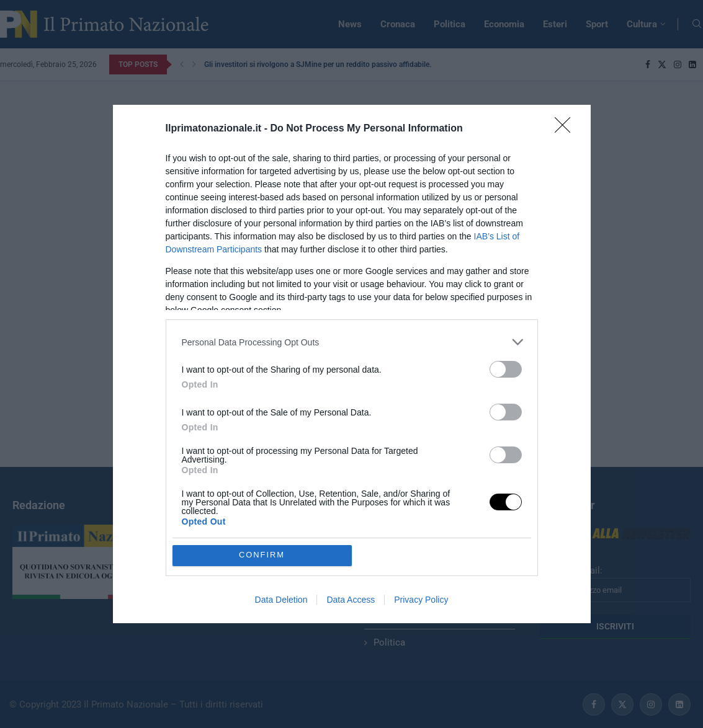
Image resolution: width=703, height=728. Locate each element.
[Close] (566, 129)
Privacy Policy (421, 600)
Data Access (351, 600)
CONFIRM (262, 555)
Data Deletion (281, 600)
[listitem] (352, 342)
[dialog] (352, 364)
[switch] (506, 369)
